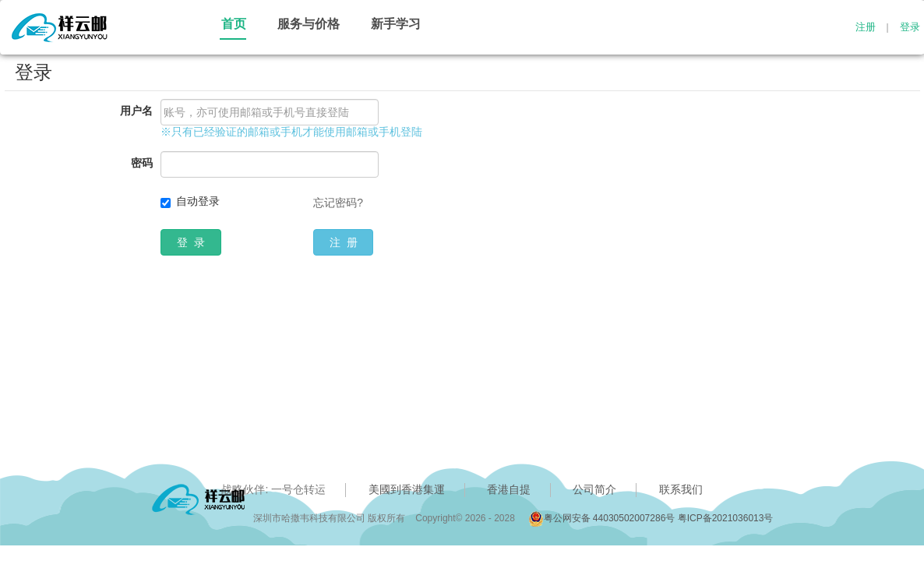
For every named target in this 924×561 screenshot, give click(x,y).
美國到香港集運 (407, 489)
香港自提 (509, 489)
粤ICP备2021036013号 (726, 518)
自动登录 (198, 201)
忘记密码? (338, 203)
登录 (910, 27)
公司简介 (594, 489)
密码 (142, 163)
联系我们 (681, 489)
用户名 (136, 111)
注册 (866, 27)
